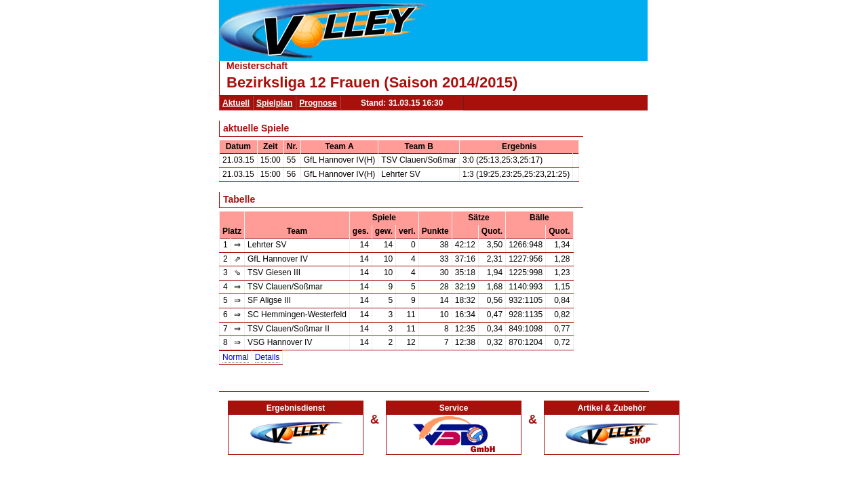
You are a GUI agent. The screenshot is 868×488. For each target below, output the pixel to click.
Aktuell (236, 103)
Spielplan (274, 103)
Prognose (318, 103)
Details (268, 357)
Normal (236, 357)
